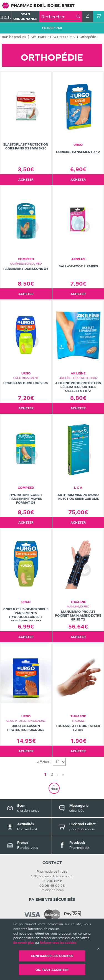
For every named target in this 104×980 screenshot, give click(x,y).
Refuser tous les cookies (58, 943)
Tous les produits (14, 37)
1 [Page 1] (45, 774)
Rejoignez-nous (52, 890)
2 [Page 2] (52, 774)
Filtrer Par (52, 28)
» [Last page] (63, 774)
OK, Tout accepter (52, 970)
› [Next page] (58, 774)
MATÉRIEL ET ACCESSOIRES (53, 37)
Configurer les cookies (52, 956)
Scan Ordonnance (25, 16)
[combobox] (59, 17)
